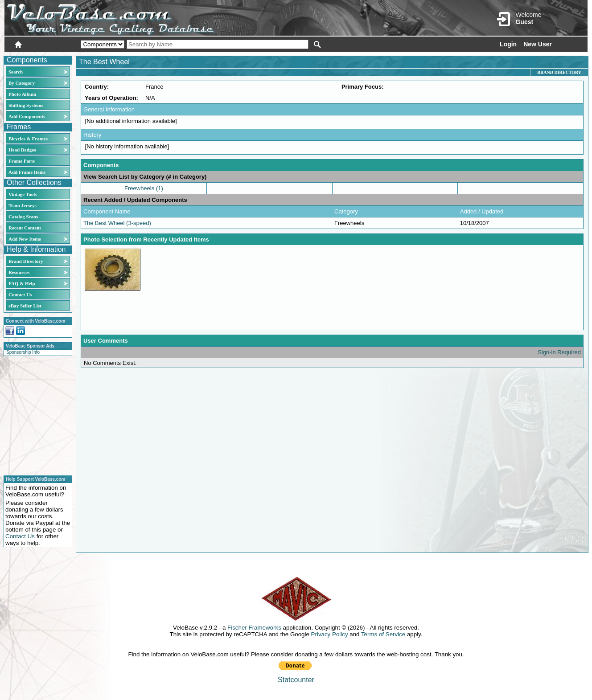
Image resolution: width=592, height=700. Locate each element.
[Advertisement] (35, 414)
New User (538, 44)
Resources (19, 272)
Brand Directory (26, 261)
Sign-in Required (559, 352)
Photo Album (22, 94)
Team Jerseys (23, 205)
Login (508, 44)
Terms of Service (383, 634)
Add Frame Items (27, 172)
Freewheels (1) (144, 188)
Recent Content (25, 228)
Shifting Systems (26, 105)
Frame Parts (22, 161)
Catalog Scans (23, 217)
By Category (22, 83)
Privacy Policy (330, 634)
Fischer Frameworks (254, 628)
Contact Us (20, 295)
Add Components (27, 116)
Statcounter (296, 680)
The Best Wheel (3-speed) (117, 223)
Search (16, 72)
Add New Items (25, 239)
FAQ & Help (22, 283)
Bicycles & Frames (29, 139)
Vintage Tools (23, 194)
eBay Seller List (25, 306)
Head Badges (22, 150)
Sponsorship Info (23, 352)
